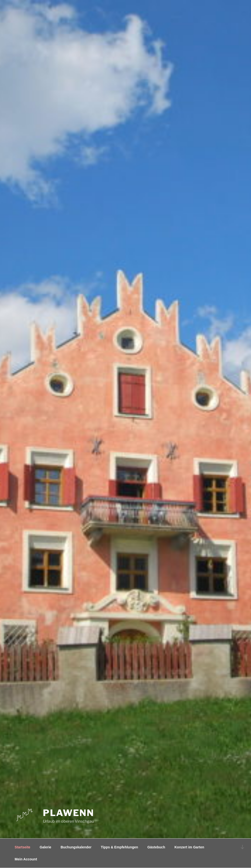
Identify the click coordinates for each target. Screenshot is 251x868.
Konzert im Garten (189, 847)
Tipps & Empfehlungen (119, 847)
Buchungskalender (76, 847)
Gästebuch (156, 847)
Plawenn (69, 813)
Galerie (45, 847)
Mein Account (26, 859)
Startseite (23, 847)
